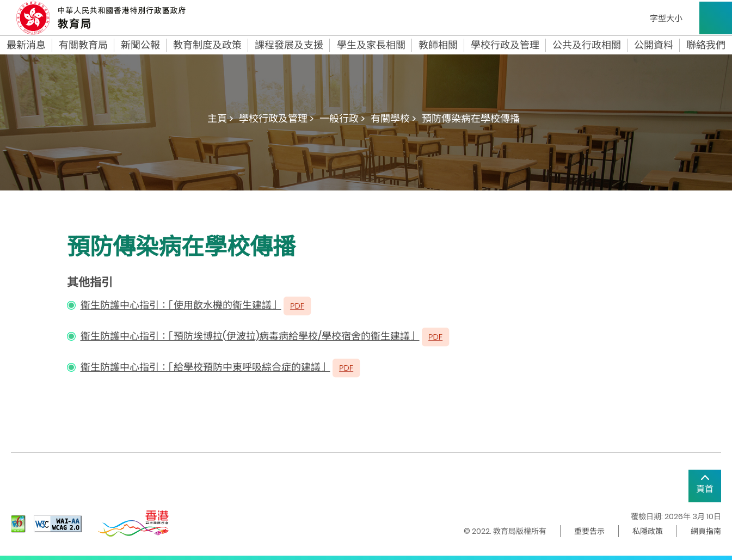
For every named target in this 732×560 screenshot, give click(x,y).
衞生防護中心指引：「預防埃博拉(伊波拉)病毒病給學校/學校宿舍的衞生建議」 (250, 336)
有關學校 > (393, 118)
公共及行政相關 (587, 45)
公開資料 (654, 45)
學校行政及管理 (505, 45)
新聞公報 (140, 45)
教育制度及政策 (207, 45)
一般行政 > (342, 118)
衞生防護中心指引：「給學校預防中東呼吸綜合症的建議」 (205, 367)
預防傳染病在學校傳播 (471, 118)
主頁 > (220, 118)
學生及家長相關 (371, 45)
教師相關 (438, 45)
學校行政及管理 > (276, 118)
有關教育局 (83, 45)
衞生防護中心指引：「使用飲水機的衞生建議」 (181, 305)
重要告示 (589, 531)
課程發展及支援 (289, 45)
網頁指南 (706, 531)
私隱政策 (648, 531)
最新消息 (26, 45)
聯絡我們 (706, 45)
